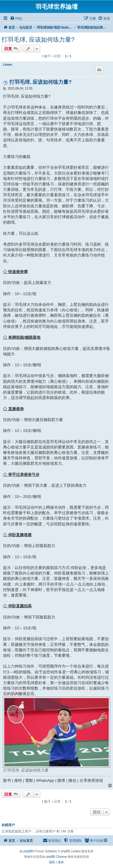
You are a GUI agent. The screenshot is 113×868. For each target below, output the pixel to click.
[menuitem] (16, 18)
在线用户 (8, 825)
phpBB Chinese (57, 857)
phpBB (28, 851)
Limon (8, 65)
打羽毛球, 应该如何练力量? (38, 39)
